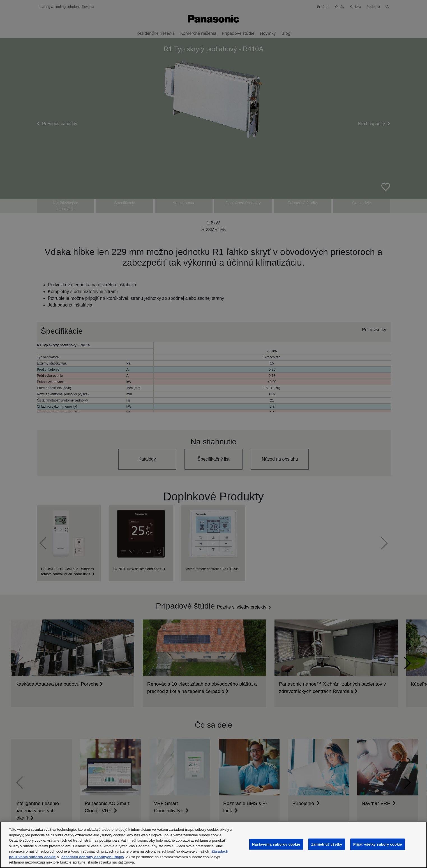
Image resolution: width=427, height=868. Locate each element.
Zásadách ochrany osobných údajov (93, 857)
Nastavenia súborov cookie (276, 844)
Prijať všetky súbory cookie (378, 844)
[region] (213, 845)
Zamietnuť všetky (327, 844)
